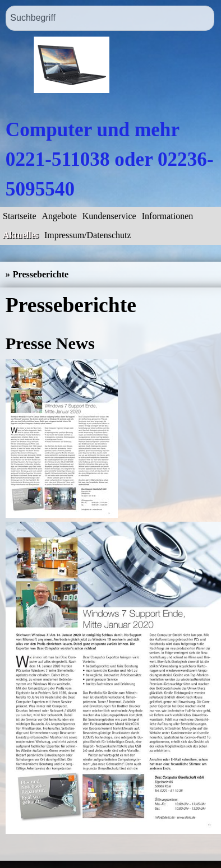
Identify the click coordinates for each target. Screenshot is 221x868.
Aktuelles (21, 235)
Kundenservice (109, 216)
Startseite (20, 216)
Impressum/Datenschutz (88, 235)
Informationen (168, 216)
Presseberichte (41, 274)
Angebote (59, 216)
